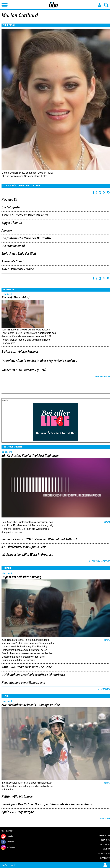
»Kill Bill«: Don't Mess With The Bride (27, 667)
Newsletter (104, 835)
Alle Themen (104, 689)
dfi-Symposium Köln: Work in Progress (27, 555)
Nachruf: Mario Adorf (16, 297)
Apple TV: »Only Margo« (18, 812)
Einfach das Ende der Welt (19, 254)
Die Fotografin (11, 208)
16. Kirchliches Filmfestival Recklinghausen (30, 456)
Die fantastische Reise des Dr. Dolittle (27, 238)
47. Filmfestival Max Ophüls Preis (24, 547)
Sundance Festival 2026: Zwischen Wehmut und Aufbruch (40, 539)
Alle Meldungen (102, 377)
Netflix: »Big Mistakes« (17, 797)
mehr (107, 522)
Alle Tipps (105, 819)
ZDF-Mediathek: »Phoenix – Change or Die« (31, 705)
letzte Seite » (108, 191)
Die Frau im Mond (13, 246)
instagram (11, 847)
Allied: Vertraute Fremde (18, 269)
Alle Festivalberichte (99, 561)
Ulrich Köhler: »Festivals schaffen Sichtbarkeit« (33, 675)
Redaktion (105, 840)
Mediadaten (105, 844)
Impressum (105, 858)
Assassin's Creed (12, 261)
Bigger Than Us (12, 223)
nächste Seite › (104, 191)
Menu (4, 5)
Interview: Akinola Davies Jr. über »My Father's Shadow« (39, 361)
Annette (7, 231)
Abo (5, 865)
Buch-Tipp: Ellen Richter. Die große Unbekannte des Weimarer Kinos (47, 804)
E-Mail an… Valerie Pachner (20, 352)
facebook (11, 842)
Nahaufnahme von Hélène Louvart (24, 683)
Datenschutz (104, 854)
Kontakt (106, 849)
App (14, 865)
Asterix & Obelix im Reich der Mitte (25, 215)
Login (100, 5)
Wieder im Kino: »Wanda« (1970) (24, 370)
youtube (10, 836)
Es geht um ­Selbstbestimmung (21, 577)
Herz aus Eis (10, 200)
